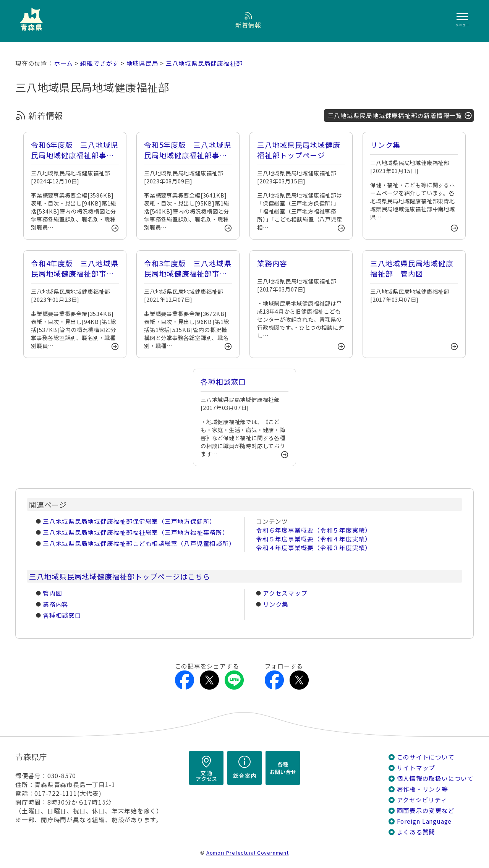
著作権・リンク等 (423, 789)
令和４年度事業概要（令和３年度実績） (314, 548)
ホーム (63, 63)
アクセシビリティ (422, 800)
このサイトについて (426, 757)
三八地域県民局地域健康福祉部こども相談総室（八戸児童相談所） (139, 543)
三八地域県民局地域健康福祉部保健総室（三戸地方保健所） (129, 521)
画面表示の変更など (426, 811)
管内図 (52, 593)
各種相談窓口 (62, 615)
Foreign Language (424, 821)
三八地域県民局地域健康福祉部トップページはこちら (120, 576)
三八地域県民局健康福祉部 (204, 63)
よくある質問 (416, 832)
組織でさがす (100, 63)
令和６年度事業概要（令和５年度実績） (314, 530)
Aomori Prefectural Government (248, 853)
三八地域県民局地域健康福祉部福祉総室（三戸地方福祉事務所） (136, 532)
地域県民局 (142, 63)
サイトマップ (416, 768)
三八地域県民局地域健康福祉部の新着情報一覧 (395, 116)
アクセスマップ (285, 593)
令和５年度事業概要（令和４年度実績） (314, 539)
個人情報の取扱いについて (435, 778)
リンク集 (276, 604)
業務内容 (56, 604)
